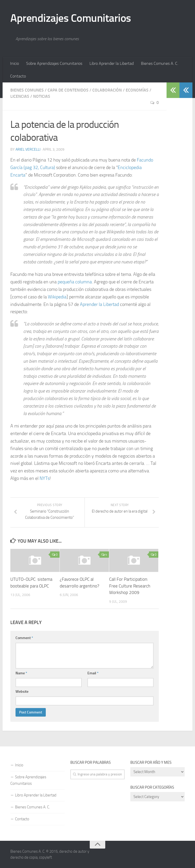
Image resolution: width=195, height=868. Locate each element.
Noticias (42, 96)
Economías (137, 90)
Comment (24, 638)
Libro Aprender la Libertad (112, 63)
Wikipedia (57, 297)
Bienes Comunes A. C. (160, 63)
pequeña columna (75, 282)
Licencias (20, 96)
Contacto (18, 76)
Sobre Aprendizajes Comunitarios (54, 63)
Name (21, 673)
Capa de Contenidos (68, 90)
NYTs (45, 478)
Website (22, 692)
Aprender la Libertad (99, 304)
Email (93, 673)
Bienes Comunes (27, 90)
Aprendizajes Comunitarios (71, 18)
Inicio (14, 63)
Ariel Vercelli (28, 149)
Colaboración (107, 90)
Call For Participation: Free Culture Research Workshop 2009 (130, 586)
